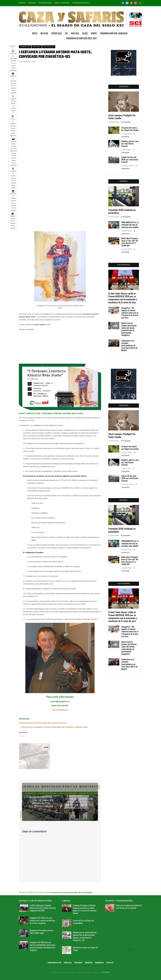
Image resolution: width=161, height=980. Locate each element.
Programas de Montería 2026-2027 (81, 39)
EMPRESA (124, 181)
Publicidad (89, 963)
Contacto (110, 963)
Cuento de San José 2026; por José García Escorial (130, 160)
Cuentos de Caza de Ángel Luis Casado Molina (83, 922)
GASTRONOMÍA (124, 265)
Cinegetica (25, 47)
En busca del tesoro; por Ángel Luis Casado (130, 129)
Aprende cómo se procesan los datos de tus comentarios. (72, 892)
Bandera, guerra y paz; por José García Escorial (130, 144)
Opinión (22, 3)
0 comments (126, 122)
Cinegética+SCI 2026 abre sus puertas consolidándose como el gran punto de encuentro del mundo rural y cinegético (43, 946)
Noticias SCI (49, 47)
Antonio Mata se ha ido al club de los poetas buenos (44, 723)
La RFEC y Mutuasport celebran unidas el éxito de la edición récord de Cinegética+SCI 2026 (43, 908)
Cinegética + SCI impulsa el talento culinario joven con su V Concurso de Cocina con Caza (130, 313)
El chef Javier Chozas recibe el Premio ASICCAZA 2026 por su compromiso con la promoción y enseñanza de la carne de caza (123, 298)
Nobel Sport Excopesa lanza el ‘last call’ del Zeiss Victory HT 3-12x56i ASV (130, 242)
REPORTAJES (57, 34)
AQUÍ (48, 324)
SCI (66, 34)
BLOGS (85, 34)
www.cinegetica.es (60, 710)
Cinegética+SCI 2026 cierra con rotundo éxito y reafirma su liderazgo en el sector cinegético (42, 920)
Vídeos (94, 34)
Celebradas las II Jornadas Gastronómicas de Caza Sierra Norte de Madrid (129, 345)
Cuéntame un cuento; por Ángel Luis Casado (85, 949)
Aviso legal (68, 963)
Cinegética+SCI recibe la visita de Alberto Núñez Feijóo (41, 932)
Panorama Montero (81, 3)
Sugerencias (99, 963)
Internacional (45, 3)
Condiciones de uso (55, 963)
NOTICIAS (44, 34)
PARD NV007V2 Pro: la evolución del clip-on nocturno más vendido (130, 225)
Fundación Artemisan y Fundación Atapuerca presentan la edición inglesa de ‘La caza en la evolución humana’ (85, 909)
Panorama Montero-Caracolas (114, 34)
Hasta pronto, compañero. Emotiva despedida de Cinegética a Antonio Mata (54, 727)
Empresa (32, 3)
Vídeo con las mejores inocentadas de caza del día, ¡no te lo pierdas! (129, 907)
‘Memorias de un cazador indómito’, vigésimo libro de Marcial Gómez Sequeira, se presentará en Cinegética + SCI (85, 936)
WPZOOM (105, 972)
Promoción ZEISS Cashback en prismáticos (122, 211)
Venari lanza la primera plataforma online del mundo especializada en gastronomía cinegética (129, 329)
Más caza (75, 34)
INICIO (35, 34)
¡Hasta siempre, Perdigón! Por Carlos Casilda (122, 117)
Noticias (37, 47)
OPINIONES (124, 87)
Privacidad (78, 963)
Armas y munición (62, 3)
